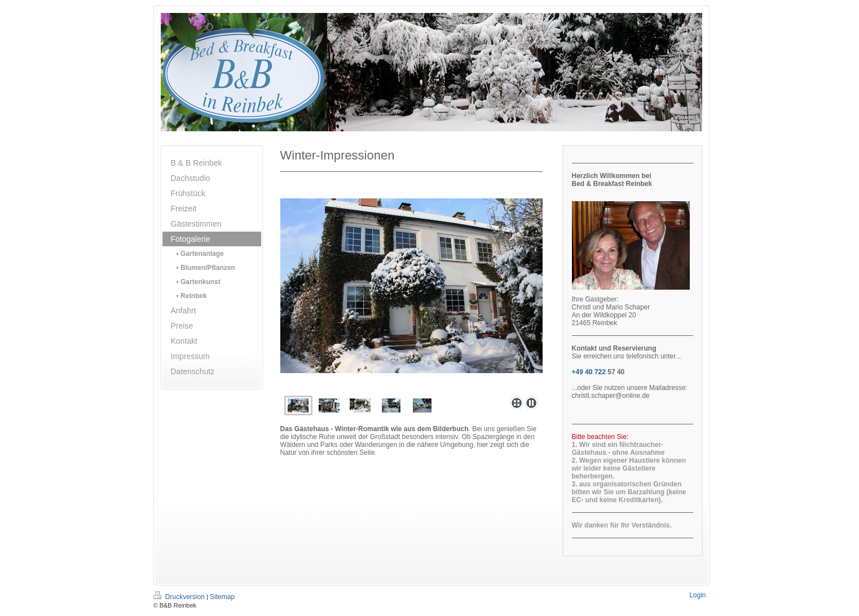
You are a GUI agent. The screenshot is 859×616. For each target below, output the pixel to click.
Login (697, 595)
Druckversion (180, 597)
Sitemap (222, 597)
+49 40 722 (589, 372)
